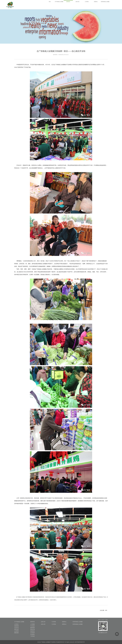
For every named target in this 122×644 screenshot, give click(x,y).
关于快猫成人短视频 (19, 622)
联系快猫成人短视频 (78, 622)
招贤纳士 (64, 622)
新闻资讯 (33, 622)
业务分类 (43, 622)
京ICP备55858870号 (80, 642)
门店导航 (54, 622)
